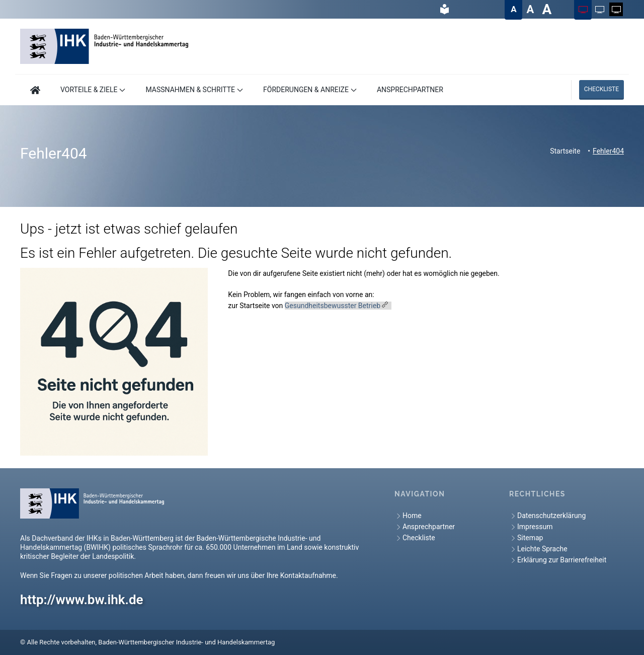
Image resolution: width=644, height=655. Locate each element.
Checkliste (601, 89)
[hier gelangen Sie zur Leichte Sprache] (445, 9)
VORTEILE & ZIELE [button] (93, 90)
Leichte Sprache (538, 549)
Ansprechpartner (425, 527)
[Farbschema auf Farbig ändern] (583, 9)
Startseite (565, 151)
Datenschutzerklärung (547, 516)
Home (408, 516)
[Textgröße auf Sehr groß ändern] (547, 9)
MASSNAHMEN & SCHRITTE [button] (194, 90)
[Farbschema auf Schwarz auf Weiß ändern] (599, 9)
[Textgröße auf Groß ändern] (530, 9)
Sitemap (526, 538)
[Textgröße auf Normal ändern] (513, 9)
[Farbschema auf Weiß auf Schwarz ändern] (616, 9)
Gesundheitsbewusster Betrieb (333, 306)
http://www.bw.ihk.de (82, 600)
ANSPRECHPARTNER (410, 90)
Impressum (531, 527)
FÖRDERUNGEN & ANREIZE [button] (310, 90)
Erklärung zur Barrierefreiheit (558, 560)
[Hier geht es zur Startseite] (35, 90)
